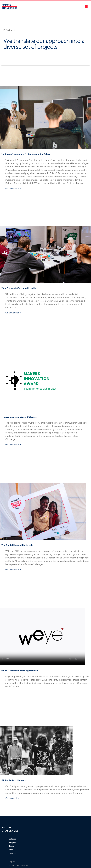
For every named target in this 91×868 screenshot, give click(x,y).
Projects (13, 843)
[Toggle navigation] (86, 6)
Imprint (12, 862)
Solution (13, 839)
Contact (13, 853)
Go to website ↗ (13, 188)
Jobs (11, 850)
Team (11, 846)
